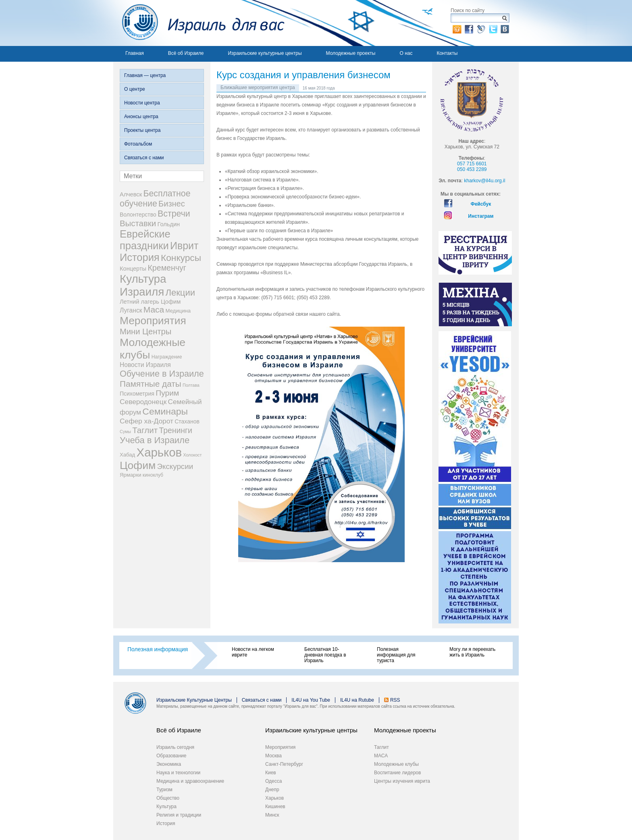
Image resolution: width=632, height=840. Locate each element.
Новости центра (142, 103)
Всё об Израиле (186, 53)
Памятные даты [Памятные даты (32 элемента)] (151, 384)
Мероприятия (280, 747)
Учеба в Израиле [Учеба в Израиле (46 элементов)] (155, 440)
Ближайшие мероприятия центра (258, 88)
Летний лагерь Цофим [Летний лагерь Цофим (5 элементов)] (150, 302)
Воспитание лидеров (397, 773)
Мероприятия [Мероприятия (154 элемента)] (153, 321)
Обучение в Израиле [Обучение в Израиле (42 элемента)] (162, 374)
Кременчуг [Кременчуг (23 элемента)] (167, 268)
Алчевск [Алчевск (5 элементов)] (131, 194)
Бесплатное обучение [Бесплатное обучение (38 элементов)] (155, 199)
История (166, 823)
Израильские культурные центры (265, 53)
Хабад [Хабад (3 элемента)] (127, 455)
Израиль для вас (199, 23)
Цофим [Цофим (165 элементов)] (138, 465)
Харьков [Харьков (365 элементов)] (159, 452)
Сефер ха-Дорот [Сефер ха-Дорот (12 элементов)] (147, 421)
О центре (135, 89)
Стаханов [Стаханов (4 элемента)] (187, 421)
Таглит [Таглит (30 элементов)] (145, 430)
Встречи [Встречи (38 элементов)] (174, 214)
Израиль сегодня (175, 747)
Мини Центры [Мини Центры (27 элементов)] (146, 331)
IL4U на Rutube (357, 700)
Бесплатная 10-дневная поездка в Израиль (325, 655)
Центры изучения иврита (402, 781)
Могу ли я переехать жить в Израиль (472, 652)
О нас (406, 53)
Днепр (272, 790)
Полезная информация (158, 649)
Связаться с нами (144, 158)
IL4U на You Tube (311, 700)
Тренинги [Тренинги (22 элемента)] (176, 430)
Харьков (274, 798)
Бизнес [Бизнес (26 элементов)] (172, 204)
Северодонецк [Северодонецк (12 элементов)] (143, 402)
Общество (168, 798)
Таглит (381, 747)
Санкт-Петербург (284, 764)
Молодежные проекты (351, 53)
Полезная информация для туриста (396, 655)
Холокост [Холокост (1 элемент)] (192, 455)
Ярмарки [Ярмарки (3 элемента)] (130, 475)
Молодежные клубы (396, 764)
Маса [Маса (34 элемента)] (154, 310)
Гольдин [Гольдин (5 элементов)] (168, 224)
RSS (395, 700)
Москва (273, 756)
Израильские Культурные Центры (194, 700)
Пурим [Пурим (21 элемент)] (167, 393)
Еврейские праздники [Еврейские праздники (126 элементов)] (145, 240)
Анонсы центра (141, 117)
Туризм (164, 790)
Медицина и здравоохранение (190, 781)
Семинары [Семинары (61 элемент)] (165, 411)
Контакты (447, 53)
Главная (135, 53)
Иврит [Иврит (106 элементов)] (184, 246)
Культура (166, 807)
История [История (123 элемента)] (140, 257)
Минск (272, 815)
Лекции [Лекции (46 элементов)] (180, 293)
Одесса (273, 781)
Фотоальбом (138, 144)
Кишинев (275, 807)
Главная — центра (145, 75)
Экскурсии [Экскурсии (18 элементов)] (175, 466)
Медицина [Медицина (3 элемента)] (178, 311)
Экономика (169, 764)
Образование (171, 756)
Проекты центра (142, 130)
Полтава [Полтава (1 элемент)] (191, 385)
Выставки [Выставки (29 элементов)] (138, 223)
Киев (271, 773)
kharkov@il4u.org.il (484, 181)
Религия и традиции (179, 815)
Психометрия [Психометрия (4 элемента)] (137, 394)
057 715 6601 (472, 164)
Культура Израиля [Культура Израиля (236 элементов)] (143, 285)
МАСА (381, 756)
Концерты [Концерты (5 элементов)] (133, 269)
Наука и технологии (178, 773)
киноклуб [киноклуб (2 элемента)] (153, 475)
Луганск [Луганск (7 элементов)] (131, 310)
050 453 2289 (472, 169)
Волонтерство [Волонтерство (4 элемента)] (138, 215)
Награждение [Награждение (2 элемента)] (167, 357)
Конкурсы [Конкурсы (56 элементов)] (181, 258)
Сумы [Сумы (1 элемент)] (125, 431)
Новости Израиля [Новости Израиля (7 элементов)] (145, 365)
